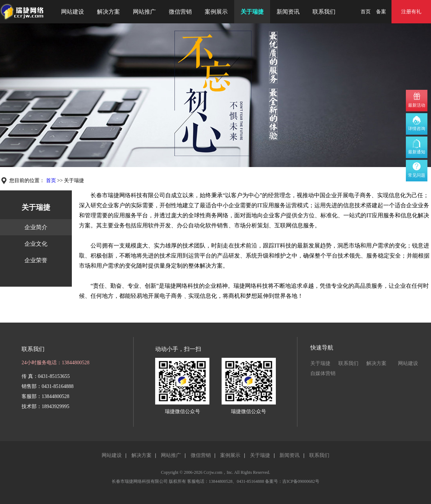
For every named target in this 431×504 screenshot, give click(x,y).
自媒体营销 (323, 373)
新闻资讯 (288, 12)
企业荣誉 (36, 260)
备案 (381, 12)
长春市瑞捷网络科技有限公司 (140, 481)
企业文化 (36, 244)
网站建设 (73, 12)
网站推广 (144, 12)
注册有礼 (411, 12)
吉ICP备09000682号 (301, 481)
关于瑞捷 (252, 12)
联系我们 (324, 12)
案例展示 (216, 12)
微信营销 (180, 12)
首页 (366, 12)
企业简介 (36, 227)
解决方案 (108, 12)
